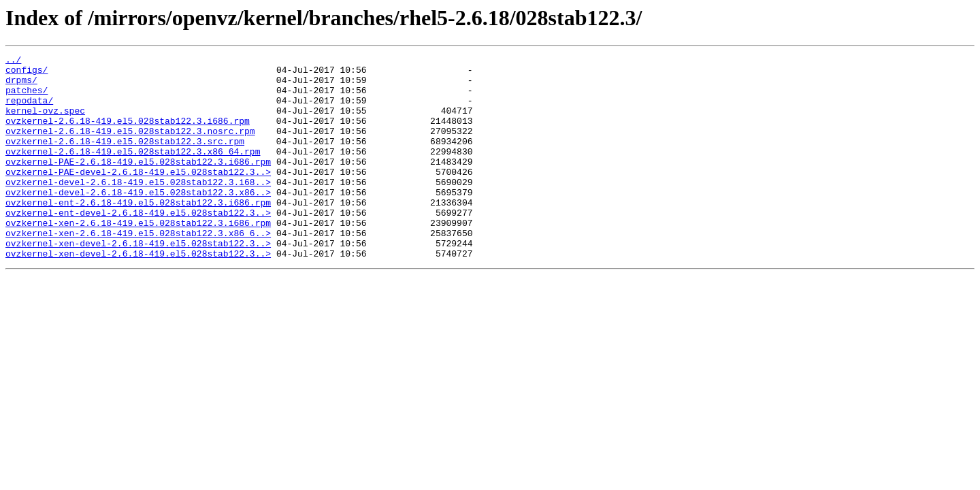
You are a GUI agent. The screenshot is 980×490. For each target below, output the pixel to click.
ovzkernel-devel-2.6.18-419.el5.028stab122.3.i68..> (138, 208)
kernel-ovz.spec (45, 122)
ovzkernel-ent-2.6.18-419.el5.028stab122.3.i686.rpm (138, 233)
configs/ (27, 73)
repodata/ (29, 110)
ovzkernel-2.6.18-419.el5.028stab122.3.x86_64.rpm (133, 171)
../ (13, 61)
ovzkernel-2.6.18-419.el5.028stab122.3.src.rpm (125, 159)
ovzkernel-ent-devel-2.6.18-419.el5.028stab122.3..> (138, 245)
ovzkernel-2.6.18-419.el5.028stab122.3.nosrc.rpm (130, 147)
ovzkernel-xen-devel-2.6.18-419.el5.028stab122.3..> (138, 282)
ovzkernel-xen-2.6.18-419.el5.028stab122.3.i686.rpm (138, 257)
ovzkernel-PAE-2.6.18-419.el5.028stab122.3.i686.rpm (138, 184)
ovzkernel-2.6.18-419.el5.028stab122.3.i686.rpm (128, 135)
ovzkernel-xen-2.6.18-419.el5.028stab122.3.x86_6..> (138, 269)
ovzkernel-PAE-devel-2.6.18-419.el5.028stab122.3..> (138, 196)
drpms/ (21, 86)
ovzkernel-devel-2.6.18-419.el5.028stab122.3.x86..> (138, 220)
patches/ (27, 98)
